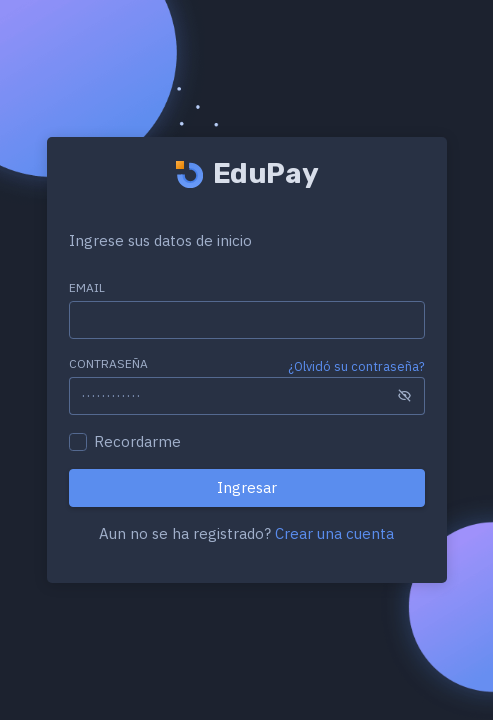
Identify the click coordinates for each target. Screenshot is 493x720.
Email (87, 287)
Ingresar (247, 487)
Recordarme (137, 441)
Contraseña (108, 363)
